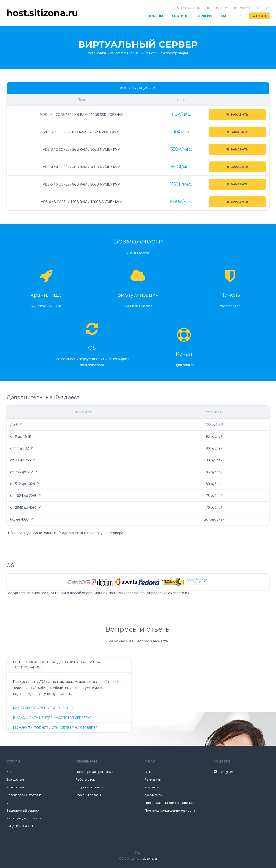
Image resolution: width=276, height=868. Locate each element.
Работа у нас (85, 779)
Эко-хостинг (16, 779)
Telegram (223, 772)
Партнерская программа (94, 772)
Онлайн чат (217, 8)
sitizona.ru (150, 858)
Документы (153, 795)
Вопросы (242, 8)
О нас (149, 772)
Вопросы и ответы (90, 787)
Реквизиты (153, 779)
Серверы (204, 16)
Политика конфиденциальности (170, 810)
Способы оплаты (88, 795)
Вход (259, 16)
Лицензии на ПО (20, 826)
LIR (238, 16)
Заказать (237, 115)
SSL (224, 16)
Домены (155, 16)
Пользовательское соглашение (169, 803)
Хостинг (180, 16)
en (268, 8)
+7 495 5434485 (189, 8)
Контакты (152, 787)
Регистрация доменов (24, 818)
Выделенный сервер (23, 810)
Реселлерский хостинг (24, 795)
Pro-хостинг (16, 787)
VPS (9, 803)
